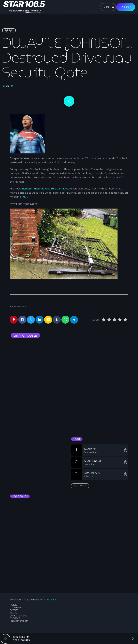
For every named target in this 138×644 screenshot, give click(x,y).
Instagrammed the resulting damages (45, 189)
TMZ (24, 197)
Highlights (9, 30)
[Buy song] (125, 450)
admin (23, 307)
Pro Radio (51, 600)
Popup (126, 7)
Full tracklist (80, 486)
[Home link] (24, 7)
